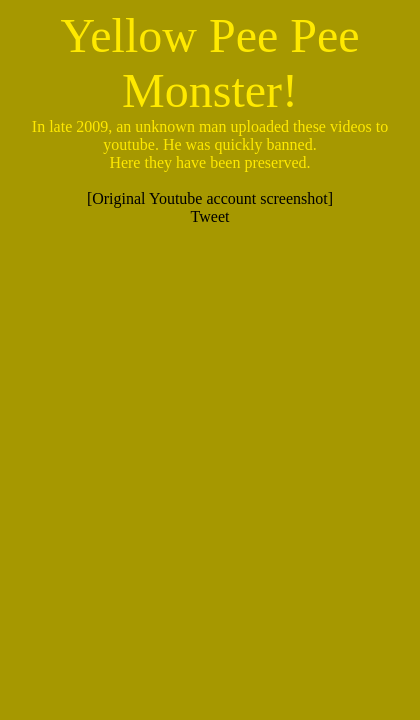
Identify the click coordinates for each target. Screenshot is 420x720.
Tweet (210, 216)
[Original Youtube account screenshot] (210, 198)
